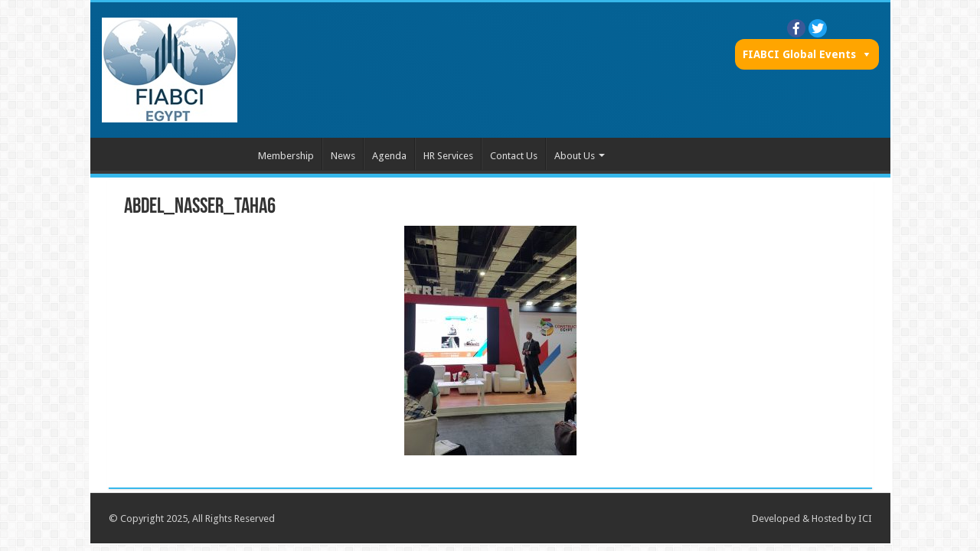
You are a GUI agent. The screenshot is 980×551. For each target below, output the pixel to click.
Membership (286, 156)
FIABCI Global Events (799, 54)
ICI (865, 518)
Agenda (389, 156)
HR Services (448, 156)
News (343, 156)
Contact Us (514, 156)
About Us (575, 156)
